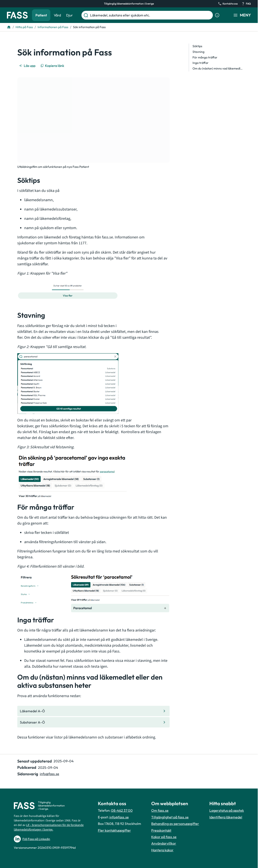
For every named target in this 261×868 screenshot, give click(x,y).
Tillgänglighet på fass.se (170, 817)
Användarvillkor (164, 843)
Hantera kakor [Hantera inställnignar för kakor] (162, 850)
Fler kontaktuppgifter (114, 830)
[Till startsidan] (9, 27)
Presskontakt (161, 830)
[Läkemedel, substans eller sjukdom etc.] (151, 15)
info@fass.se (119, 817)
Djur (69, 15)
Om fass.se (160, 810)
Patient (41, 15)
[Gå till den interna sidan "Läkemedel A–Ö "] (93, 711)
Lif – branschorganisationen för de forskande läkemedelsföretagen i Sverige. (49, 827)
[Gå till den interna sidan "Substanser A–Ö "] (93, 722)
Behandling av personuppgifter (175, 824)
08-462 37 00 (122, 810)
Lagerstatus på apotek (227, 810)
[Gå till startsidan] (17, 15)
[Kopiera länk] (53, 66)
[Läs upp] (28, 66)
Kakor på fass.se (164, 837)
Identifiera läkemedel (226, 817)
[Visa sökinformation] (217, 15)
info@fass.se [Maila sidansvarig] (49, 774)
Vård (57, 15)
